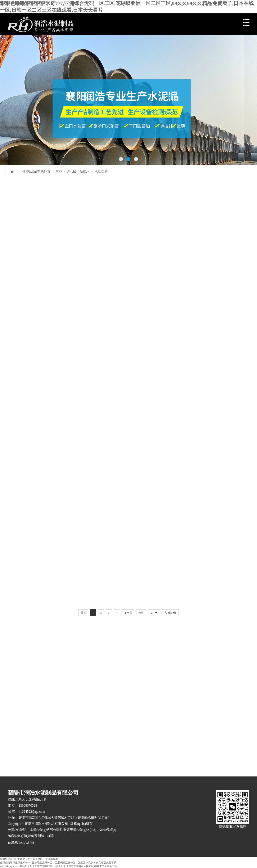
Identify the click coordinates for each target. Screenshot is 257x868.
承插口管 (101, 171)
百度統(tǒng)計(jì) (21, 842)
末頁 (141, 613)
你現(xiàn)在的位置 (36, 171)
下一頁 (128, 613)
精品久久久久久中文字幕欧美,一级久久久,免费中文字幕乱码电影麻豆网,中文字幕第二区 (68, 866)
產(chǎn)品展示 (78, 171)
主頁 (59, 171)
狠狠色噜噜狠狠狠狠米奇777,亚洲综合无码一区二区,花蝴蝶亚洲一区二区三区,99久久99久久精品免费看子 (58, 863)
